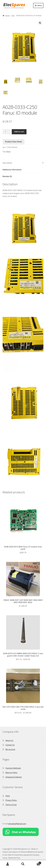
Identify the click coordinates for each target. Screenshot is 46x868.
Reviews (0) (7, 176)
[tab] (23, 163)
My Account (8, 864)
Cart (36, 862)
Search (23, 864)
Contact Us (10, 745)
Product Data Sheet (14, 142)
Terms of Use (11, 805)
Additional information (12, 170)
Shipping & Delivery (14, 777)
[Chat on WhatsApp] (23, 832)
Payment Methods (13, 768)
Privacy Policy (11, 800)
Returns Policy (11, 773)
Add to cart (19, 132)
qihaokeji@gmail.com (17, 824)
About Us (9, 740)
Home (7, 15)
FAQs (8, 796)
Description (7, 163)
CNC (13, 15)
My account (10, 749)
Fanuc (8, 152)
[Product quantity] (6, 132)
